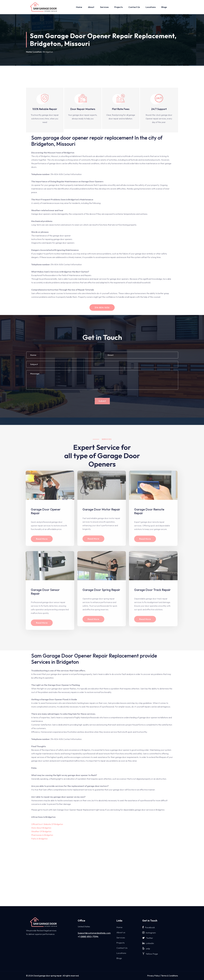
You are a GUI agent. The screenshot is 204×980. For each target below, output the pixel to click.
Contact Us (134, 7)
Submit (104, 401)
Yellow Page (150, 954)
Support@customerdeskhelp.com (94, 933)
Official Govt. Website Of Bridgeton (47, 824)
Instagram (149, 933)
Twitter (148, 938)
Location (37, 52)
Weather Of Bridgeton (41, 831)
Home (79, 7)
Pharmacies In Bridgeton (42, 835)
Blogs (164, 7)
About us (121, 932)
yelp (146, 948)
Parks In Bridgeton (39, 839)
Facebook (149, 927)
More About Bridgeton (41, 828)
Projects (119, 7)
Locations (151, 7)
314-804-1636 (102, 308)
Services (104, 7)
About (91, 7)
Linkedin (148, 943)
